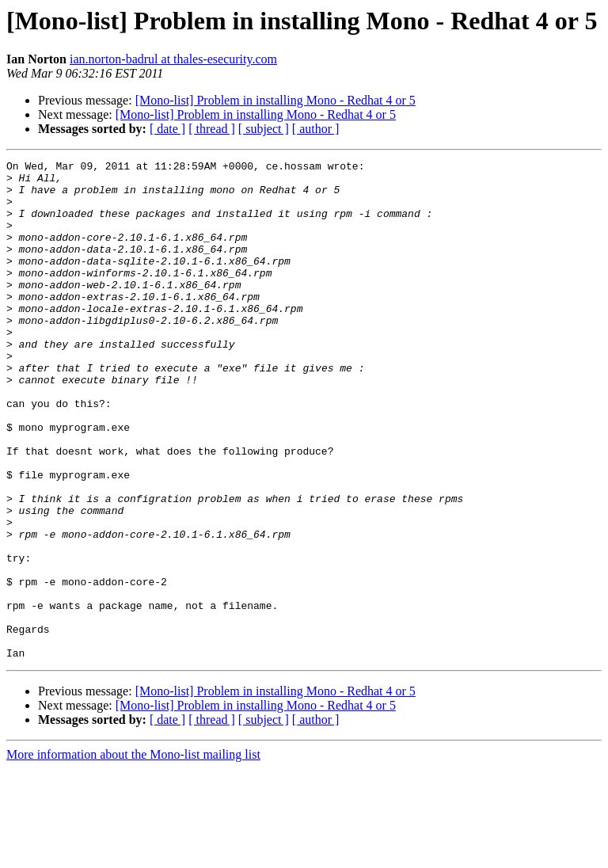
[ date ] (167, 129)
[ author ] (316, 129)
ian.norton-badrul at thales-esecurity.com (173, 59)
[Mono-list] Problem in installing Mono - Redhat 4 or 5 (275, 100)
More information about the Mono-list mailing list (133, 854)
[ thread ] (212, 129)
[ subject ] (264, 129)
